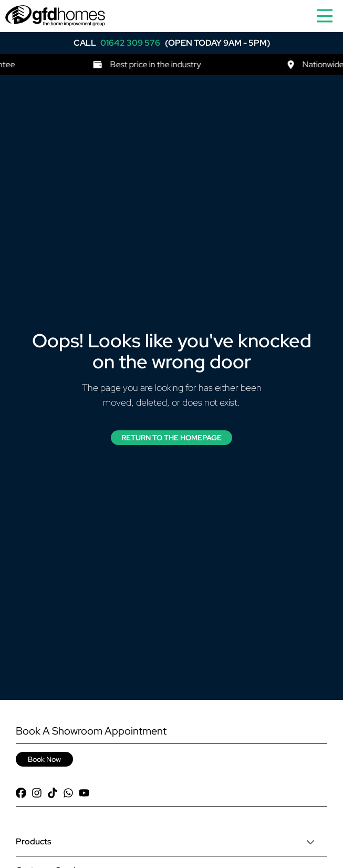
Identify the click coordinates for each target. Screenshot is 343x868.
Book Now (44, 759)
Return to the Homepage (171, 438)
